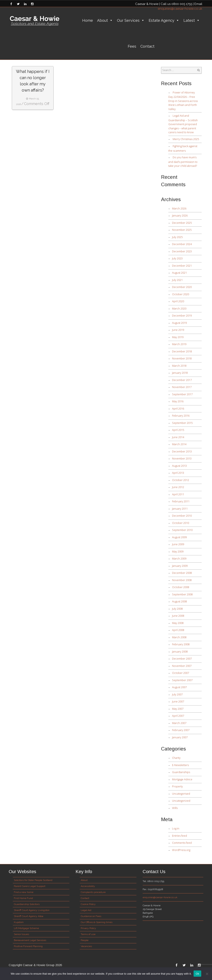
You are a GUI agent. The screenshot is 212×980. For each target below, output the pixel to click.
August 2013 (179, 466)
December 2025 (182, 223)
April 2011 (178, 494)
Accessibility (88, 886)
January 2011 (180, 509)
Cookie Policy (88, 904)
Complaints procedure (93, 892)
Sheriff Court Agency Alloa (29, 916)
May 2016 (178, 401)
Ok (197, 974)
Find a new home (24, 892)
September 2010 (182, 530)
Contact (147, 46)
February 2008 (181, 644)
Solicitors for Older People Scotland (33, 880)
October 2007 (181, 673)
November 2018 (182, 358)
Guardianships (181, 772)
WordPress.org (181, 850)
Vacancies (86, 946)
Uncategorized (181, 801)
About (105, 20)
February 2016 (181, 416)
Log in (176, 828)
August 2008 (179, 601)
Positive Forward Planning (28, 946)
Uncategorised (181, 794)
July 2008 (177, 609)
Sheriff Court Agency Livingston (32, 910)
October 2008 (181, 587)
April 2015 (178, 430)
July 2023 (177, 258)
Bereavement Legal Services (30, 940)
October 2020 (181, 294)
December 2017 (182, 380)
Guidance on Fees (91, 916)
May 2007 (178, 709)
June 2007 (178, 701)
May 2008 (178, 623)
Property (177, 786)
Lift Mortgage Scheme (26, 928)
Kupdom (19, 922)
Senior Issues (21, 934)
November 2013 (182, 458)
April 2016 (178, 408)
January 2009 (180, 566)
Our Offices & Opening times (97, 922)
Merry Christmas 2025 (186, 139)
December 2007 (182, 659)
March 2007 (179, 723)
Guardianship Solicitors (27, 904)
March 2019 (179, 344)
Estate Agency (164, 20)
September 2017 (182, 394)
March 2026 (179, 208)
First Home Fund (23, 898)
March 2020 (179, 308)
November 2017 (182, 387)
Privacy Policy (88, 928)
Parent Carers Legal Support (30, 886)
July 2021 (177, 280)
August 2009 (179, 537)
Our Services (131, 20)
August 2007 (179, 687)
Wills (175, 808)
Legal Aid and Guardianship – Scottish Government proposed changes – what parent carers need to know (183, 124)
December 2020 (182, 287)
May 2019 (178, 337)
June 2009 (178, 544)
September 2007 (182, 680)
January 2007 (180, 737)
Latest (192, 20)
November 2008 (182, 580)
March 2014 (179, 444)
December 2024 (182, 244)
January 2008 (180, 651)
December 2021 (182, 266)
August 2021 (179, 273)
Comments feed (182, 843)
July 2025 (177, 237)
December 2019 (182, 315)
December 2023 (182, 251)
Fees (132, 46)
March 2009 (179, 558)
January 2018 (180, 373)
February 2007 (181, 730)
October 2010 (181, 523)
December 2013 (182, 451)
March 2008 (179, 637)
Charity (176, 758)
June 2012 (178, 487)
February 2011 (181, 501)
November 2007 (182, 666)
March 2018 (179, 366)
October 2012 (181, 480)
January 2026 (180, 215)
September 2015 (182, 423)
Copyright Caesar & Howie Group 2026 (35, 965)
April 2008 (178, 630)
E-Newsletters (180, 765)
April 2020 (178, 301)
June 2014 (178, 437)
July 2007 (177, 694)
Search (199, 70)
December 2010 (182, 516)
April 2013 (178, 473)
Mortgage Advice (182, 779)
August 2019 (179, 323)
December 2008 (182, 573)
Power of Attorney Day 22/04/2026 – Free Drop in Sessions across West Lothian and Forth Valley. (183, 101)
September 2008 (182, 594)
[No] (207, 974)
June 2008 (178, 616)
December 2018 (182, 351)
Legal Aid (86, 910)
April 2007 (178, 716)
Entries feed (179, 836)
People (85, 940)
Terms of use (88, 934)
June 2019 (178, 330)
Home (88, 20)
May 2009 (178, 551)
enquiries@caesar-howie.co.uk (180, 9)
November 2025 (182, 230)
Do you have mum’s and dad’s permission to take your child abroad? (183, 161)
